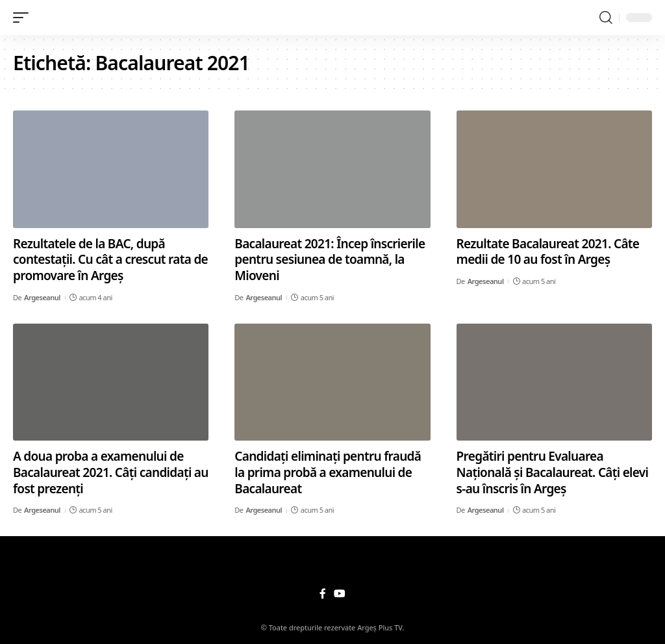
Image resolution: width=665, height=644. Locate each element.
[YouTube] (340, 594)
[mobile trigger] (24, 18)
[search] (606, 18)
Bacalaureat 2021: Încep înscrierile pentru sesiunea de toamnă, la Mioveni (330, 260)
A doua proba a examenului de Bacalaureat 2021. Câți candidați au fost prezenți (111, 472)
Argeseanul (42, 297)
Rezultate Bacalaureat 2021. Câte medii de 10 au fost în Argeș (548, 252)
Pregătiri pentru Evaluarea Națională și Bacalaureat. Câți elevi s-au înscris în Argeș (553, 472)
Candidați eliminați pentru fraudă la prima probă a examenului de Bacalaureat (328, 472)
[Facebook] (323, 594)
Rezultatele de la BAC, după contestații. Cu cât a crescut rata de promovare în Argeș (110, 260)
